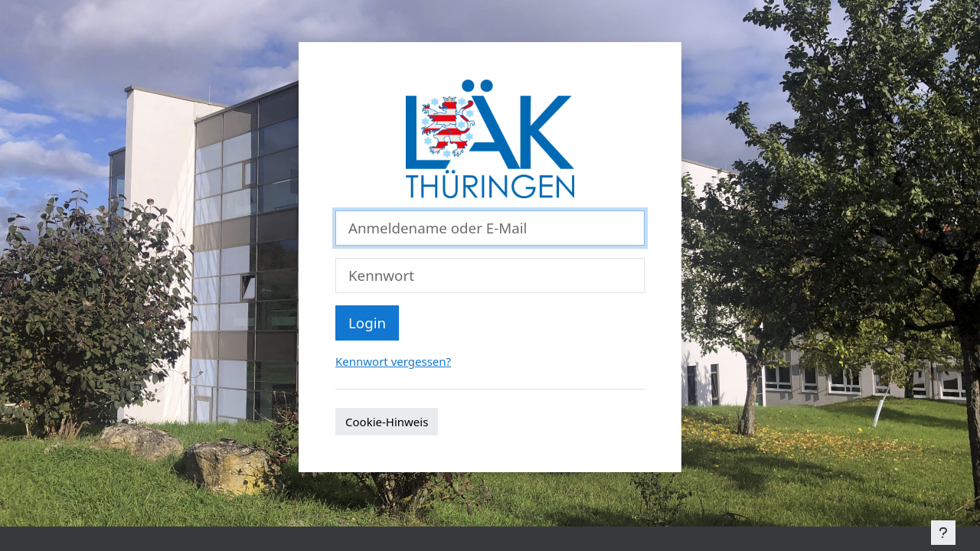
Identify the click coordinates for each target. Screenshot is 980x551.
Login (367, 323)
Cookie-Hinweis (387, 422)
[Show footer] (943, 533)
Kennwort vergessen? (393, 361)
